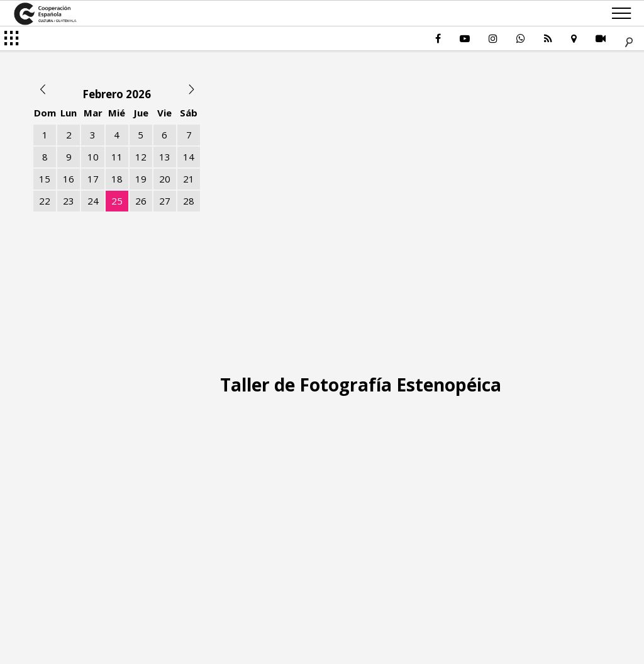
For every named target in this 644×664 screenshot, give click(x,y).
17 (93, 179)
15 (45, 179)
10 (93, 157)
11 (117, 157)
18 (117, 179)
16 (69, 179)
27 (165, 201)
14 (189, 157)
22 (45, 201)
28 (189, 201)
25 (117, 201)
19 (141, 179)
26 (141, 201)
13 (165, 157)
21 (189, 179)
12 (141, 157)
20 (165, 179)
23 (69, 201)
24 (93, 201)
